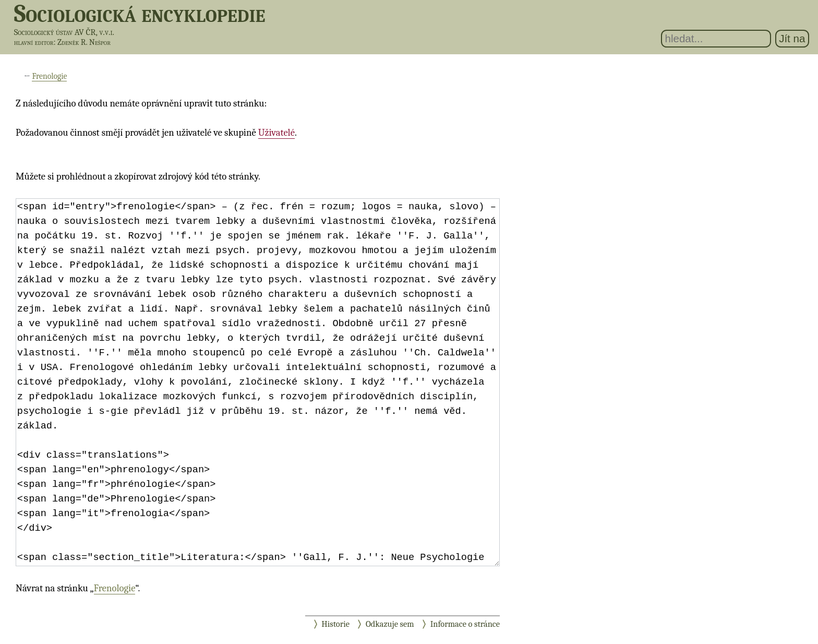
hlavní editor (34, 42)
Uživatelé (276, 133)
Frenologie (49, 76)
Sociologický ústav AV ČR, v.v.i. (64, 32)
